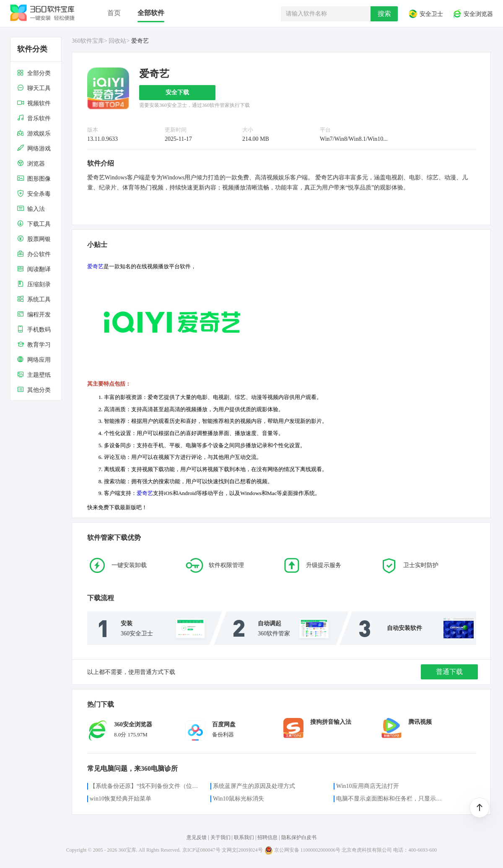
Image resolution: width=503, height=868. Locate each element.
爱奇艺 (95, 266)
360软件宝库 (88, 41)
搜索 (384, 14)
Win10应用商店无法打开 (368, 786)
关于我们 (220, 837)
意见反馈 (197, 837)
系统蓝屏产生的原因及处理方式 (254, 786)
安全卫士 (425, 14)
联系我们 (244, 837)
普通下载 (449, 672)
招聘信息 (267, 837)
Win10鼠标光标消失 (239, 799)
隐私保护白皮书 (299, 837)
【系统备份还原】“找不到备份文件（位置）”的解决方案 (145, 786)
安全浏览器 (473, 14)
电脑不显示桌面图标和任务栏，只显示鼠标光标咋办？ (392, 799)
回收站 (117, 41)
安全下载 (177, 92)
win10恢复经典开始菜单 (121, 799)
